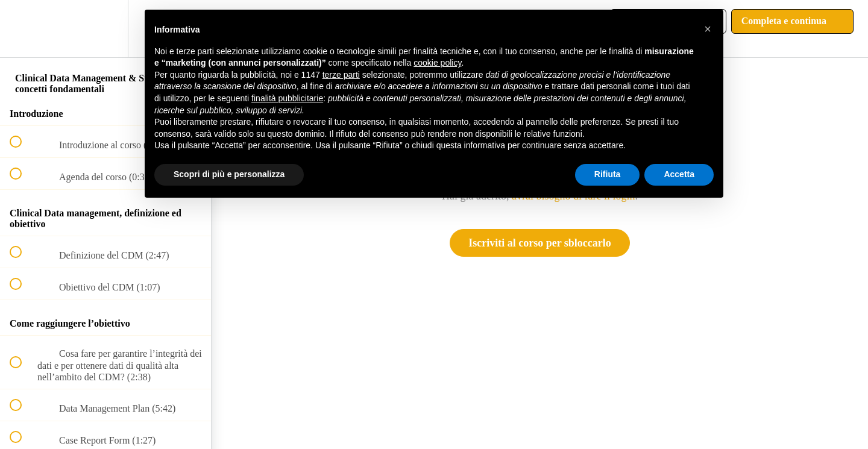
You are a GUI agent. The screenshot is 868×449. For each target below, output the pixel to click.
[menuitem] (105, 29)
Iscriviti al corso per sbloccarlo (540, 243)
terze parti (341, 75)
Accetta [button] (679, 174)
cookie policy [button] (437, 63)
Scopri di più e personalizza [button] (229, 174)
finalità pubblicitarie (287, 98)
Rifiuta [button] (608, 174)
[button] (22, 29)
